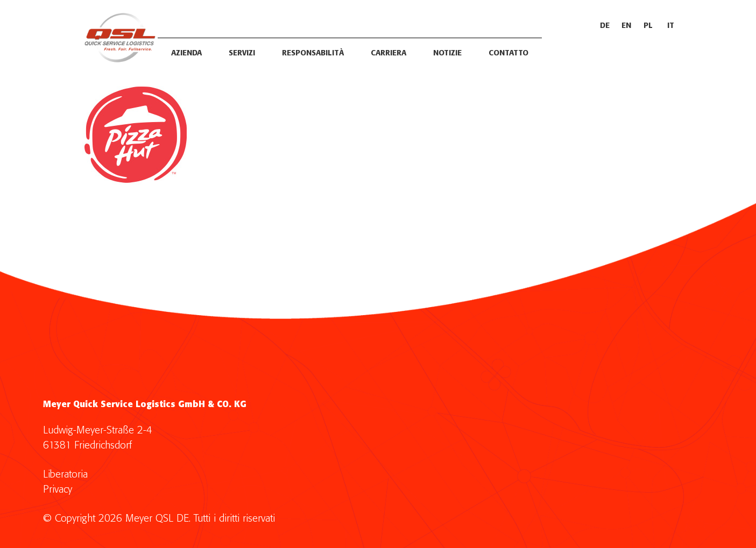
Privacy (58, 490)
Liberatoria (65, 475)
